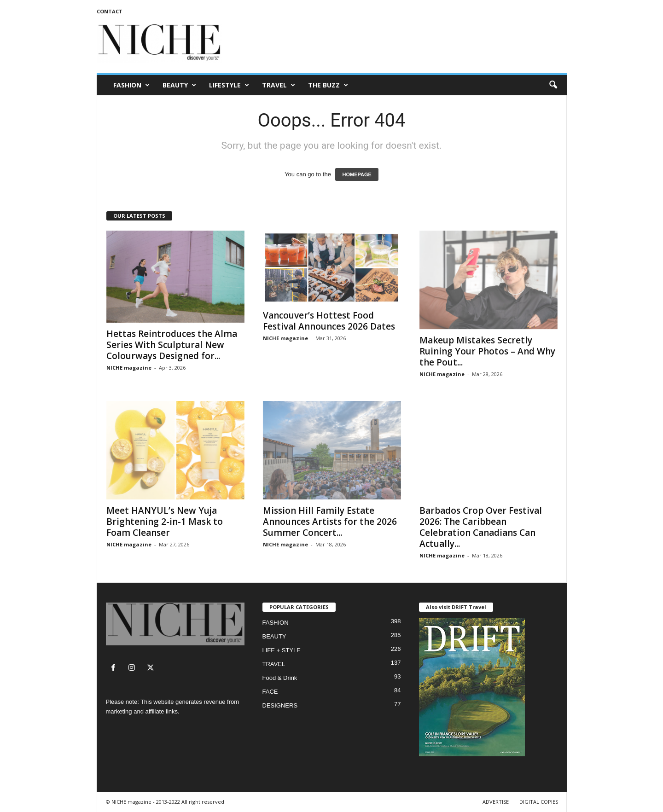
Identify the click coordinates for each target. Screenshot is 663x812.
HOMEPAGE (357, 174)
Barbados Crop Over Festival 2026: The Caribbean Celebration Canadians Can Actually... (481, 527)
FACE (270, 692)
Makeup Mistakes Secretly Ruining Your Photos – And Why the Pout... (487, 351)
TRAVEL (279, 85)
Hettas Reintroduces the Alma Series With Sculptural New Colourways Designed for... (172, 345)
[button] (553, 85)
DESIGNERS (280, 705)
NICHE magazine (129, 368)
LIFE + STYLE (282, 650)
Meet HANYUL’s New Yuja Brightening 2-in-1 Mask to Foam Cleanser (165, 522)
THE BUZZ (328, 85)
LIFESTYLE (229, 85)
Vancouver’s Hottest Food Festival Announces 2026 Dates (329, 321)
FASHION (131, 85)
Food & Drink (280, 678)
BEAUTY (179, 85)
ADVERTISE (496, 802)
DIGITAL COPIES (539, 802)
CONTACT (110, 11)
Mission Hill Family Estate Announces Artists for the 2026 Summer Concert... (330, 522)
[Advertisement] (399, 43)
